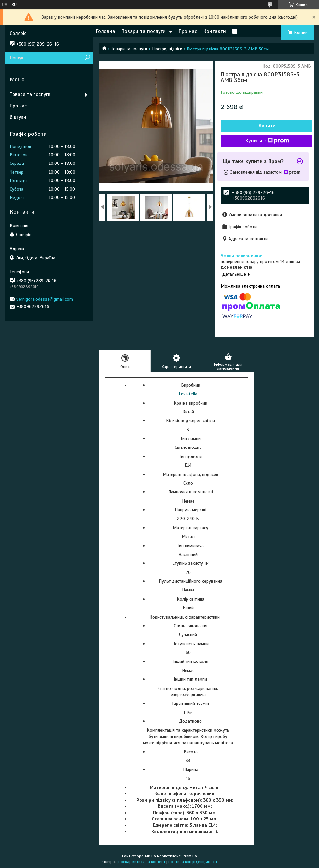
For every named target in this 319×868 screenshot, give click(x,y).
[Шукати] (87, 58)
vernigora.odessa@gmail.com (45, 299)
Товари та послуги (144, 31)
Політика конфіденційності (193, 862)
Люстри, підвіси (167, 49)
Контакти (215, 31)
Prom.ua (190, 856)
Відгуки (18, 117)
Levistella (188, 394)
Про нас (188, 31)
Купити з (267, 141)
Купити (267, 126)
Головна (106, 31)
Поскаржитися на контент (142, 862)
